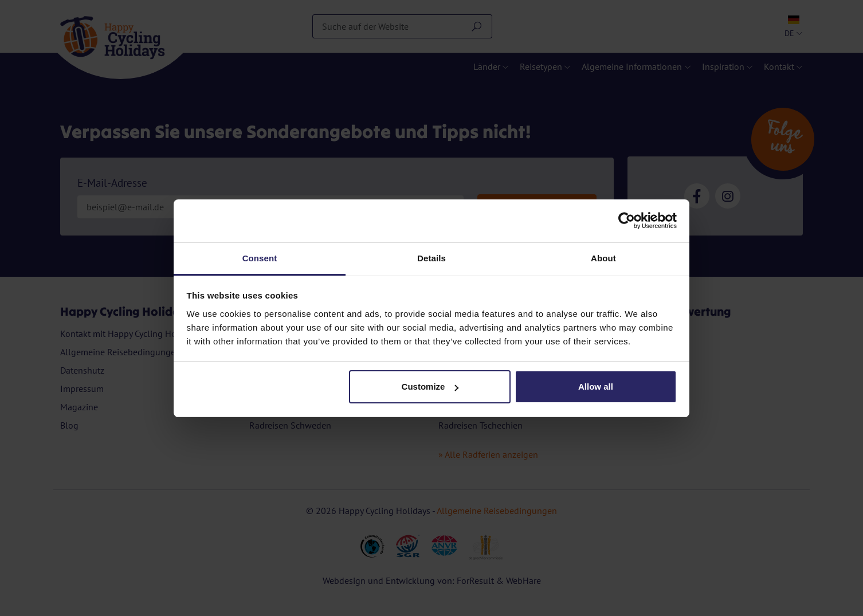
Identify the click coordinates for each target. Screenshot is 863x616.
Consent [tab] (260, 258)
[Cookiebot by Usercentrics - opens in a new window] (627, 221)
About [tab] (603, 258)
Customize (430, 387)
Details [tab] (432, 258)
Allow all (596, 387)
